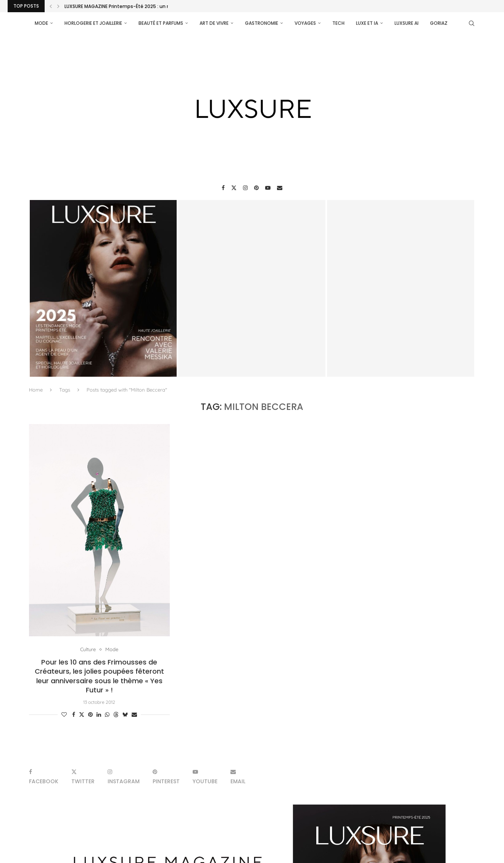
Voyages (305, 23)
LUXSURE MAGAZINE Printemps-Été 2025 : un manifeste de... (134, 6)
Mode (41, 23)
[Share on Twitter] (82, 715)
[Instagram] (245, 188)
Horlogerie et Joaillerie (93, 23)
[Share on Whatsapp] (107, 715)
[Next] (58, 6)
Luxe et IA (367, 23)
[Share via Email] (134, 715)
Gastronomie (262, 23)
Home (36, 390)
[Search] (472, 23)
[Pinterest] (256, 188)
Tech (338, 23)
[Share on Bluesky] (125, 715)
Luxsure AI (407, 23)
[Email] (280, 188)
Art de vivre (214, 23)
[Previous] (51, 6)
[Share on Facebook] (74, 715)
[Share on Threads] (116, 715)
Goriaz (439, 23)
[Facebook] (223, 188)
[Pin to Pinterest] (90, 715)
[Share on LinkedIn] (99, 715)
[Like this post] (64, 715)
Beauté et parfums (161, 23)
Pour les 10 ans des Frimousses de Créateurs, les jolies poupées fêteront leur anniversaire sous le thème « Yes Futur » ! (99, 676)
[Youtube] (268, 188)
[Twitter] (234, 188)
